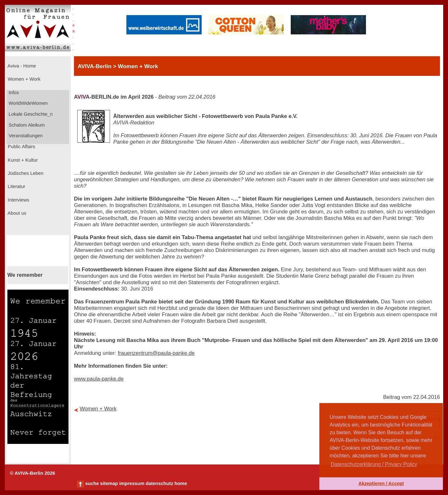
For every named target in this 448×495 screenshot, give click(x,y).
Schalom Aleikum (26, 125)
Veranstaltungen (25, 136)
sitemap (109, 483)
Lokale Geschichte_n (30, 114)
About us (16, 213)
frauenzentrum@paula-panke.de (156, 353)
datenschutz (160, 483)
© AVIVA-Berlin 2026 (32, 473)
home (181, 483)
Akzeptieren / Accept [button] (381, 483)
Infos (13, 93)
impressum (132, 483)
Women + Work (23, 79)
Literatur (16, 186)
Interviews (18, 200)
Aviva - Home (21, 66)
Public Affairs (21, 147)
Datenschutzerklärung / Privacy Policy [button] (374, 464)
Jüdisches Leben (25, 173)
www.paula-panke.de (99, 379)
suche (92, 483)
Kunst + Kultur (22, 160)
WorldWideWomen (28, 103)
